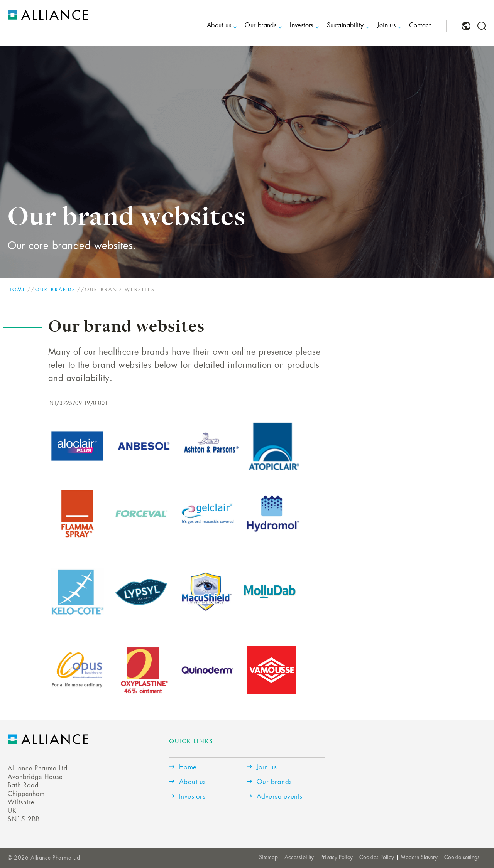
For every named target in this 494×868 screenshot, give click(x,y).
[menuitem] (212, 32)
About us (219, 26)
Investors (302, 26)
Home (17, 290)
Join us (386, 26)
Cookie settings (462, 858)
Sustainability (345, 26)
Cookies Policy (377, 858)
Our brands (261, 26)
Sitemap (268, 858)
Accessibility (299, 858)
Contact (420, 26)
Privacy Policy (337, 858)
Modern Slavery (419, 858)
